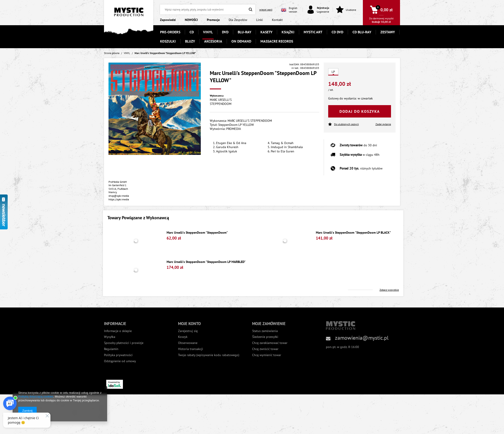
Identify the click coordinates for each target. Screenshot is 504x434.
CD (192, 32)
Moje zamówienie (269, 324)
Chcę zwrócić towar (265, 349)
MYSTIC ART (313, 32)
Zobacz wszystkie (389, 290)
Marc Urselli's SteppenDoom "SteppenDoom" (197, 233)
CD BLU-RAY (362, 32)
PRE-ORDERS (170, 32)
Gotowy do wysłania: (342, 98)
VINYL (208, 32)
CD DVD (337, 32)
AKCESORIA (213, 41)
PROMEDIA (234, 129)
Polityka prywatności (118, 355)
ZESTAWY (388, 32)
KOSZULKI (168, 41)
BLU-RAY (244, 32)
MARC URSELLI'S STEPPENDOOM (221, 102)
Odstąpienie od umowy (120, 361)
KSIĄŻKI (288, 32)
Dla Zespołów (238, 20)
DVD (225, 32)
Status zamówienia (265, 331)
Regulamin (111, 349)
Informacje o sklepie (118, 331)
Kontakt (277, 20)
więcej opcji (266, 10)
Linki (260, 20)
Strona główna (112, 53)
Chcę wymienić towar (267, 355)
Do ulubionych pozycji (344, 124)
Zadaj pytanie (383, 124)
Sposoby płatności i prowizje (124, 343)
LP (333, 72)
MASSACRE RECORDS (277, 41)
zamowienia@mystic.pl (362, 338)
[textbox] (208, 9)
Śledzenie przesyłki (265, 337)
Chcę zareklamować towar (270, 343)
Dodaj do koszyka (360, 111)
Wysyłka (110, 337)
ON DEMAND (241, 41)
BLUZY (190, 41)
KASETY (266, 32)
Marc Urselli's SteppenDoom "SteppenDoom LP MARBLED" (206, 262)
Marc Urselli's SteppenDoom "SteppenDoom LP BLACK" (353, 233)
